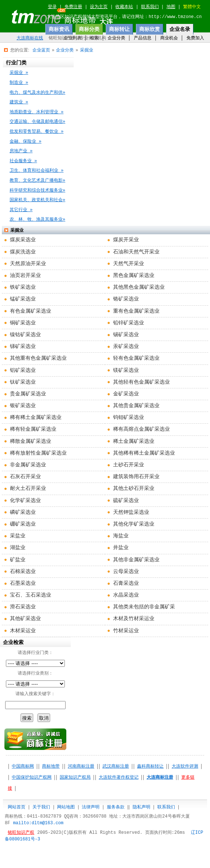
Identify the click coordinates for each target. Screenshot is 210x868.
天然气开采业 (129, 264)
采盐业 (18, 536)
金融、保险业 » (25, 142)
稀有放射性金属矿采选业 (38, 453)
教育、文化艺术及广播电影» (37, 181)
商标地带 (51, 766)
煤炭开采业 (126, 240)
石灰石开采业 (25, 477)
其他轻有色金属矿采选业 (141, 382)
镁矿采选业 (126, 370)
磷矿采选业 (23, 512)
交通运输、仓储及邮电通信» (37, 122)
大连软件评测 (185, 766)
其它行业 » (21, 210)
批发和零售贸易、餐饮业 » (36, 132)
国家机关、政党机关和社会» (37, 200)
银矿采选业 (23, 406)
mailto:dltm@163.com (38, 823)
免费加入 (195, 38)
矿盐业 (18, 560)
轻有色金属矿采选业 (136, 358)
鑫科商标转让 (150, 766)
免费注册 (73, 7)
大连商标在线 (30, 38)
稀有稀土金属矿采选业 (36, 417)
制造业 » (19, 83)
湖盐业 (18, 548)
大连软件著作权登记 (119, 778)
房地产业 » (21, 151)
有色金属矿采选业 (31, 311)
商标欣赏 (150, 29)
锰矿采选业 (23, 299)
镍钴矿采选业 (25, 335)
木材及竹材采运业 (134, 619)
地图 (171, 7)
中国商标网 (23, 766)
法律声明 (91, 807)
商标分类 (89, 29)
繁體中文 (192, 7)
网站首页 (17, 807)
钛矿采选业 (23, 382)
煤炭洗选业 (23, 252)
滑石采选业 (23, 607)
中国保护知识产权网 (32, 778)
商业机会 (169, 38)
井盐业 (121, 548)
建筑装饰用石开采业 (136, 477)
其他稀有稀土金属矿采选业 (144, 453)
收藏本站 (124, 7)
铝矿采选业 (23, 370)
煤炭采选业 (23, 240)
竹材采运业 (126, 631)
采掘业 (87, 50)
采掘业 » (19, 73)
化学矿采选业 (25, 501)
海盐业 (121, 536)
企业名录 (180, 29)
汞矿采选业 (126, 346)
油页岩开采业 (25, 275)
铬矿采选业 (126, 299)
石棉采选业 (23, 572)
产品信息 (143, 38)
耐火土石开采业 (28, 488)
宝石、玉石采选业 (31, 595)
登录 (52, 7)
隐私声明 (141, 807)
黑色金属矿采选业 (134, 275)
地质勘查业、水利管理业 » (36, 112)
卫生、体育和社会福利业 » (36, 171)
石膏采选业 (126, 583)
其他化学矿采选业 (134, 524)
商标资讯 (59, 29)
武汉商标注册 (116, 766)
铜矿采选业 (23, 323)
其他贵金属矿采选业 (136, 406)
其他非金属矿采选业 (136, 560)
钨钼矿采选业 (129, 417)
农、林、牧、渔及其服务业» (37, 220)
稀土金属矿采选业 (134, 441)
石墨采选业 (23, 583)
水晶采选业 (126, 595)
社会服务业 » (23, 161)
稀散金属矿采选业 (31, 441)
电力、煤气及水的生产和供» (37, 93)
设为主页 (99, 7)
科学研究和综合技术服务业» (37, 191)
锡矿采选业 (126, 335)
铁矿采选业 (23, 287)
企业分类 (116, 38)
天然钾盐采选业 (131, 512)
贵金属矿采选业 (28, 394)
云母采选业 (126, 572)
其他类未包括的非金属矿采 (144, 607)
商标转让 (119, 29)
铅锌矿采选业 (129, 323)
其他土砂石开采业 (134, 488)
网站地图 (66, 807)
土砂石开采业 (129, 465)
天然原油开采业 (28, 264)
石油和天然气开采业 (136, 252)
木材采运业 (23, 631)
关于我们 (41, 807)
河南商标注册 (81, 766)
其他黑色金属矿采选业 (139, 287)
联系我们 (150, 7)
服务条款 (116, 807)
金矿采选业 (126, 394)
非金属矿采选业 (28, 465)
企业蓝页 (41, 50)
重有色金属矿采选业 (136, 311)
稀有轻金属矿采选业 (33, 429)
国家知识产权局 (75, 778)
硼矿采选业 (23, 524)
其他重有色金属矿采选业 (38, 358)
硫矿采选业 (126, 501)
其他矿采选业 (25, 619)
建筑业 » (19, 102)
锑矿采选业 (23, 346)
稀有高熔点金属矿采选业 (141, 429)
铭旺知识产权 (21, 833)
